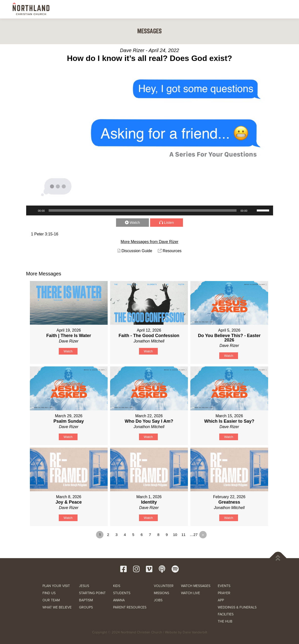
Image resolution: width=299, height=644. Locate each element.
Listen (169, 222)
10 (175, 535)
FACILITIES (226, 614)
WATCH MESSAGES (196, 586)
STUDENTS (122, 593)
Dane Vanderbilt (195, 632)
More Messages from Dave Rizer (150, 242)
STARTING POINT (92, 593)
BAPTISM (86, 600)
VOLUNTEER (164, 586)
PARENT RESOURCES (130, 607)
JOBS (158, 600)
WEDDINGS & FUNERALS (237, 607)
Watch (135, 222)
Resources (172, 251)
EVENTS (224, 586)
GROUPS (86, 607)
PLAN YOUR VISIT (56, 586)
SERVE (203, 9)
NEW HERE (122, 9)
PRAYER (224, 593)
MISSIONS (161, 593)
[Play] (33, 210)
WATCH (222, 9)
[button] (281, 9)
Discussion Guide (137, 251)
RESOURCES (244, 9)
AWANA (119, 600)
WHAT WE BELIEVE (57, 607)
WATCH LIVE (190, 593)
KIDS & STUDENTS (177, 9)
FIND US (49, 593)
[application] (150, 210)
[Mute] (253, 210)
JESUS (84, 586)
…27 (194, 535)
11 (184, 535)
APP (221, 600)
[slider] (143, 210)
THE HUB (225, 621)
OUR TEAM (51, 600)
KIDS (117, 586)
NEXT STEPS (147, 9)
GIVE (266, 9)
